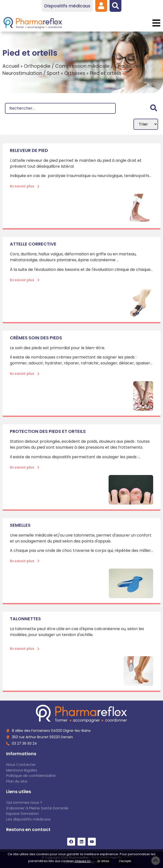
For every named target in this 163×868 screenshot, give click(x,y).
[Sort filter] (146, 124)
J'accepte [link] (125, 861)
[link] (101, 6)
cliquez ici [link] (82, 861)
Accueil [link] (11, 66)
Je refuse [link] (103, 861)
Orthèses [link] (75, 73)
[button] (156, 23)
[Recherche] (60, 108)
